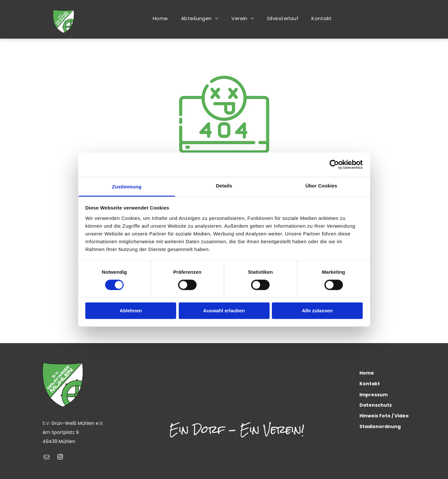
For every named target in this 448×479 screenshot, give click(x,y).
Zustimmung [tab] (127, 187)
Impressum (374, 395)
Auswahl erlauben (224, 311)
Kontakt (370, 384)
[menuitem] (160, 18)
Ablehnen (131, 311)
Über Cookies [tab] (321, 186)
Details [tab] (224, 186)
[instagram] (60, 458)
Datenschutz (376, 405)
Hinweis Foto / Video (384, 416)
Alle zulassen (317, 311)
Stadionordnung (380, 426)
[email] (47, 458)
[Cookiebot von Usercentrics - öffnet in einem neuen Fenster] (334, 164)
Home (367, 373)
